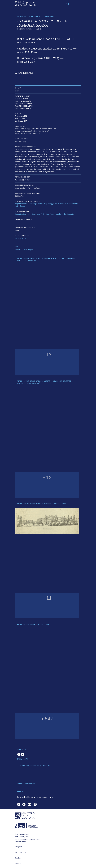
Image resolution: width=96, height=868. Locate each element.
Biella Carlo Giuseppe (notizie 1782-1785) (43, 39)
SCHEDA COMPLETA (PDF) (25, 250)
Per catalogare (21, 842)
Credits (18, 864)
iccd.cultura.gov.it (22, 834)
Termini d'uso (20, 852)
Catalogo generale (25, 3)
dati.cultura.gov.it (22, 837)
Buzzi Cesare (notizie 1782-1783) (38, 58)
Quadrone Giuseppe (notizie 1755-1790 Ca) (45, 48)
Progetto (19, 847)
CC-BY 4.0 (19, 238)
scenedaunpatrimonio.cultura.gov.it (29, 839)
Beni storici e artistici (42, 16)
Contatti (18, 858)
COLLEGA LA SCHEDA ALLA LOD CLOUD (35, 766)
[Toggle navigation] (68, 4)
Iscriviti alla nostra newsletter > (35, 797)
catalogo (21, 16)
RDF (17, 247)
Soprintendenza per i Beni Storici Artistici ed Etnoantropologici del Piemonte (45, 214)
